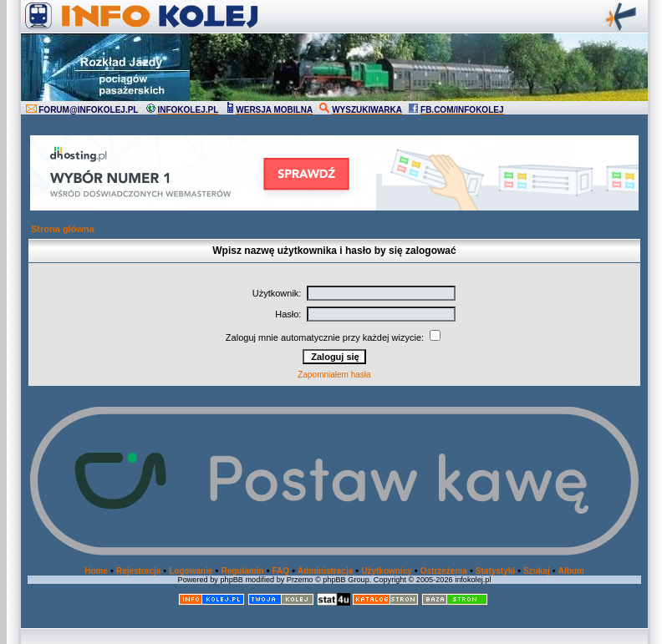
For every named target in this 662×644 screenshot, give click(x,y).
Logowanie (191, 571)
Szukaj (537, 571)
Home (96, 571)
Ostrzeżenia (444, 571)
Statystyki (495, 571)
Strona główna (63, 229)
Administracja (325, 571)
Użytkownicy (387, 571)
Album (571, 571)
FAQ (281, 571)
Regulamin (242, 571)
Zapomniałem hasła (334, 375)
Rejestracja (138, 571)
